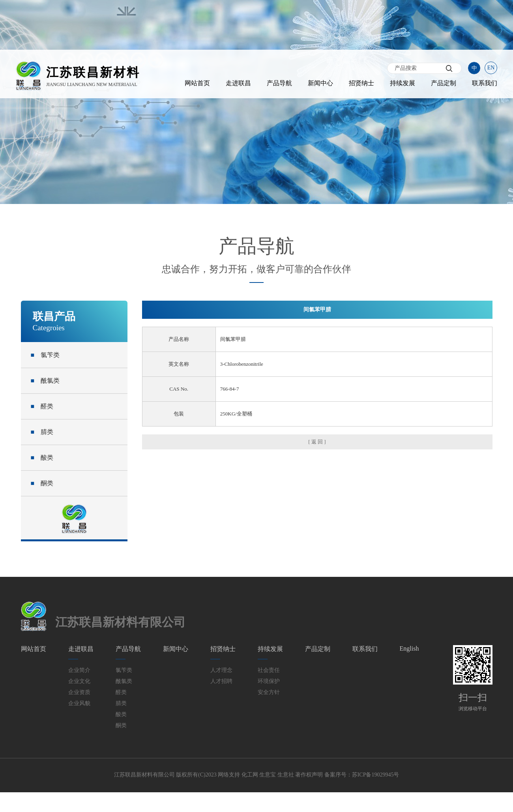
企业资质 (79, 692)
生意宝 (268, 775)
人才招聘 (221, 681)
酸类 (42, 457)
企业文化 (79, 681)
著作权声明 (309, 775)
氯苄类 (45, 355)
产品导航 (279, 83)
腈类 (42, 432)
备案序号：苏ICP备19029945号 (362, 775)
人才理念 (221, 670)
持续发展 (403, 83)
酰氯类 (45, 381)
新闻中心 (320, 83)
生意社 (286, 775)
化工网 (250, 775)
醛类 (42, 406)
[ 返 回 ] (317, 442)
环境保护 (269, 681)
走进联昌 (238, 83)
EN (491, 68)
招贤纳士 (361, 83)
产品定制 (444, 83)
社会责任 (269, 670)
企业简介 (79, 670)
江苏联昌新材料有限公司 (144, 775)
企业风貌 (79, 703)
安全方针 (269, 692)
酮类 (42, 483)
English (409, 648)
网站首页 (197, 83)
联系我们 (485, 83)
